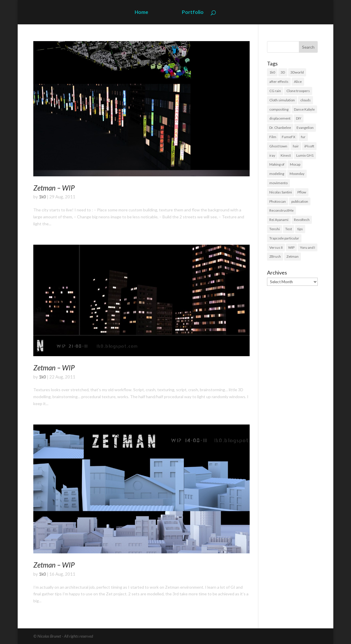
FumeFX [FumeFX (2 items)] (289, 137)
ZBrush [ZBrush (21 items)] (275, 256)
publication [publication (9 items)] (300, 201)
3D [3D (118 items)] (283, 72)
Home (141, 13)
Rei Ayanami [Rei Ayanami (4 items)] (279, 220)
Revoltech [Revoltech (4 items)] (302, 220)
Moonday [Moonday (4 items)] (297, 174)
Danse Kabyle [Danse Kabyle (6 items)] (304, 109)
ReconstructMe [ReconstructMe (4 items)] (281, 210)
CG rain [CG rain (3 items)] (275, 91)
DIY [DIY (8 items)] (299, 118)
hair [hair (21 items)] (296, 146)
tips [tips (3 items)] (300, 229)
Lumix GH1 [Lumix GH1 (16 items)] (305, 155)
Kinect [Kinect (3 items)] (286, 155)
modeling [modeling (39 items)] (277, 174)
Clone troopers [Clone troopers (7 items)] (298, 91)
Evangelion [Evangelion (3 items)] (305, 128)
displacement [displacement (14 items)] (280, 118)
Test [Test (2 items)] (289, 229)
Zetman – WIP (54, 188)
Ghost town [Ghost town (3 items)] (278, 146)
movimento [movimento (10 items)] (278, 183)
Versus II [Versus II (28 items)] (276, 247)
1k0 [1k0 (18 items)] (272, 72)
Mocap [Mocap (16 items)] (295, 164)
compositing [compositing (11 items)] (279, 109)
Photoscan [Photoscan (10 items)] (278, 201)
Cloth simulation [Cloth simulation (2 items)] (282, 100)
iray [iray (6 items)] (272, 155)
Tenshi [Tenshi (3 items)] (275, 229)
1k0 (42, 197)
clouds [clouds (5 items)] (306, 100)
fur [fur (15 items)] (303, 137)
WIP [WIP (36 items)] (291, 247)
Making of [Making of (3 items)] (277, 164)
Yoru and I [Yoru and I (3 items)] (308, 247)
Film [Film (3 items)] (273, 137)
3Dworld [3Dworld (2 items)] (297, 72)
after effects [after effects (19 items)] (279, 82)
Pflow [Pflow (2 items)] (302, 192)
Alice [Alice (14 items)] (298, 82)
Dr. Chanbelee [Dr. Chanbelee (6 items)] (280, 128)
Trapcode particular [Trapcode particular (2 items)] (284, 238)
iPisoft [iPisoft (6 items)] (309, 146)
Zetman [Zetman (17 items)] (292, 256)
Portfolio (193, 13)
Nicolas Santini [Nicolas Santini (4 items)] (281, 192)
